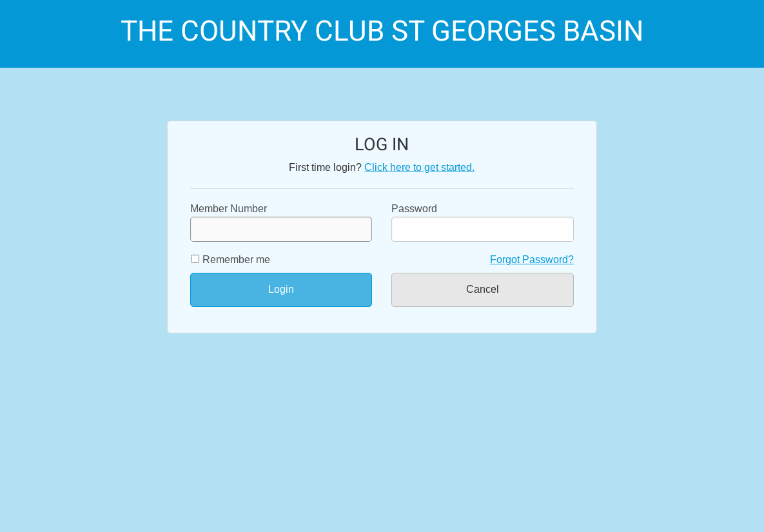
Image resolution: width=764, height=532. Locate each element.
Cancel (483, 289)
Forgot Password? (532, 260)
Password (414, 209)
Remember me (236, 260)
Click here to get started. (419, 167)
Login (281, 289)
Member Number (281, 222)
